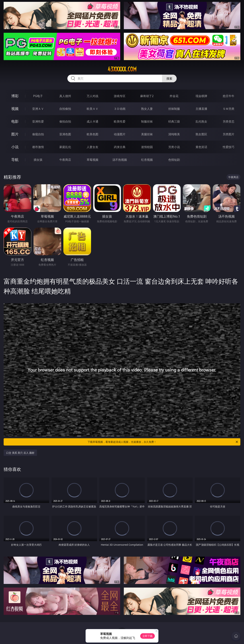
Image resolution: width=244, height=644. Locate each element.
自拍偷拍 (65, 109)
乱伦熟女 (201, 121)
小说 (15, 147)
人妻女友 (93, 147)
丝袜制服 (174, 109)
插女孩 (38, 160)
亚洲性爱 (38, 121)
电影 (15, 121)
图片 (15, 134)
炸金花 (174, 96)
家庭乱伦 (65, 147)
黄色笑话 (201, 147)
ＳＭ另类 (229, 109)
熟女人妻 (147, 109)
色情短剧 (174, 160)
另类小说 (174, 147)
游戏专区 (120, 96)
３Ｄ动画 (120, 109)
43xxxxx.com (122, 69)
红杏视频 (147, 160)
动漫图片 (120, 134)
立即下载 (147, 636)
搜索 (169, 78)
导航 (15, 160)
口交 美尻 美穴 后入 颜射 (20, 453)
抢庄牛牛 (229, 96)
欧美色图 (93, 134)
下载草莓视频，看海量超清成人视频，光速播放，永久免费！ (163, 442)
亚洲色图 (65, 134)
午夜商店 (65, 160)
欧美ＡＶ (93, 109)
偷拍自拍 (65, 121)
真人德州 (65, 96)
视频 (15, 109)
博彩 (15, 96)
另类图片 (229, 134)
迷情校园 (147, 147)
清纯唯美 (174, 134)
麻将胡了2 (147, 96)
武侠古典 (120, 147)
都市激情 (38, 147)
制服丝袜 (147, 121)
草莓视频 (93, 160)
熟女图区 (201, 134)
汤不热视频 (120, 160)
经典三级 (174, 121)
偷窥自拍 (38, 134)
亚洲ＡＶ (38, 109)
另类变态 (229, 121)
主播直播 (201, 109)
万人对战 (93, 96)
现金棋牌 (201, 96)
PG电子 (38, 96)
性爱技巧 (229, 147)
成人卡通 (93, 121)
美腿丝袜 (147, 134)
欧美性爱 (120, 121)
